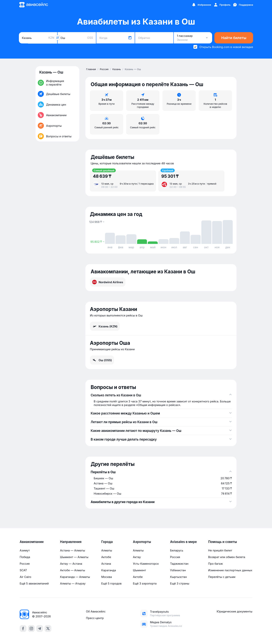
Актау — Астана (71, 564)
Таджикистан (179, 564)
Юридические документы (235, 611)
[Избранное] (201, 5)
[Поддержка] (243, 5)
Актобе (106, 557)
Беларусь (177, 550)
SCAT (23, 570)
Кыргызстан (179, 577)
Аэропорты (142, 542)
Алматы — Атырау (73, 583)
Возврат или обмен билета (227, 557)
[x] (48, 629)
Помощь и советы (223, 542)
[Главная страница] (33, 5)
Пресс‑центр (95, 618)
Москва (107, 577)
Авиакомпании (32, 542)
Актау (137, 557)
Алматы (107, 550)
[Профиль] (222, 5)
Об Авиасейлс (96, 611)
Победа (25, 557)
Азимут (25, 550)
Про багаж (216, 564)
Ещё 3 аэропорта (145, 583)
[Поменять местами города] (57, 38)
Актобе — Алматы (73, 570)
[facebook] (23, 629)
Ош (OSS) (102, 360)
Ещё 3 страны (180, 583)
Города (107, 542)
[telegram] (40, 629)
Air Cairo (25, 577)
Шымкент (139, 570)
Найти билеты (234, 38)
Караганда (109, 570)
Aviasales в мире (184, 542)
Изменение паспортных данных (230, 570)
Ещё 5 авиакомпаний (34, 583)
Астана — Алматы (73, 550)
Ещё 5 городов (111, 583)
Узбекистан (178, 570)
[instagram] (31, 629)
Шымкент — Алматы (74, 557)
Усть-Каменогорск (146, 564)
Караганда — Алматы (75, 577)
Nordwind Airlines (108, 282)
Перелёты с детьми (222, 577)
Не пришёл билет (220, 550)
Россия (25, 564)
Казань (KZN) (105, 326)
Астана (106, 564)
